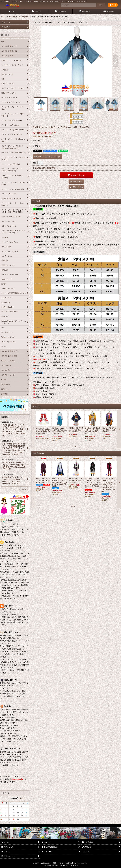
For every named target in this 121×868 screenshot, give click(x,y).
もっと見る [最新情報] (23, 490)
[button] (37, 61)
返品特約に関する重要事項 (44, 168)
